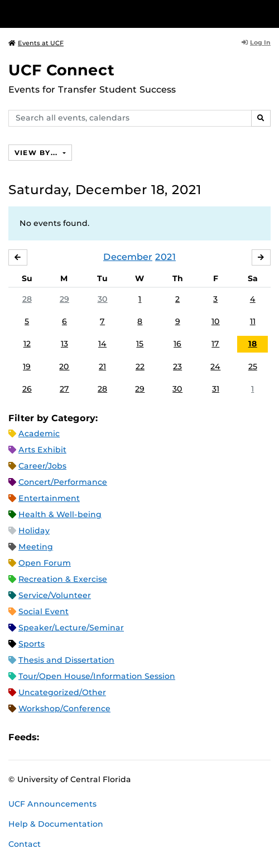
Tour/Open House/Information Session (97, 676)
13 (64, 344)
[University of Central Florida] (85, 14)
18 (253, 344)
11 (253, 321)
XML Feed (110, 737)
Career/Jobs (42, 466)
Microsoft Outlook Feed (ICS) (73, 737)
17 (215, 344)
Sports (32, 644)
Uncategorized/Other (62, 692)
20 (64, 367)
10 (216, 321)
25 (253, 367)
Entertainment (49, 498)
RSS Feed (92, 737)
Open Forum (45, 563)
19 (27, 367)
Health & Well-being (60, 514)
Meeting (36, 547)
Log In (256, 42)
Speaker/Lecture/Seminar (71, 628)
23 (177, 367)
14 (102, 344)
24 (215, 367)
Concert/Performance (63, 482)
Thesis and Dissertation (66, 660)
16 (177, 344)
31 (216, 389)
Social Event (44, 611)
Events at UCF (36, 43)
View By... (37, 153)
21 (102, 367)
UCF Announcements (52, 804)
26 (27, 389)
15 (140, 344)
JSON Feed (129, 737)
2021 (165, 257)
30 (103, 299)
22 (140, 367)
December (128, 257)
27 (64, 389)
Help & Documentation (56, 824)
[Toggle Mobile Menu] (268, 13)
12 (27, 344)
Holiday (34, 531)
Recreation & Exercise (63, 579)
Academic (39, 433)
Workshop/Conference (64, 708)
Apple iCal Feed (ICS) (54, 737)
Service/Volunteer (55, 595)
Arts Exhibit (42, 450)
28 (27, 299)
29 (64, 299)
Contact (25, 844)
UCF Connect (61, 70)
